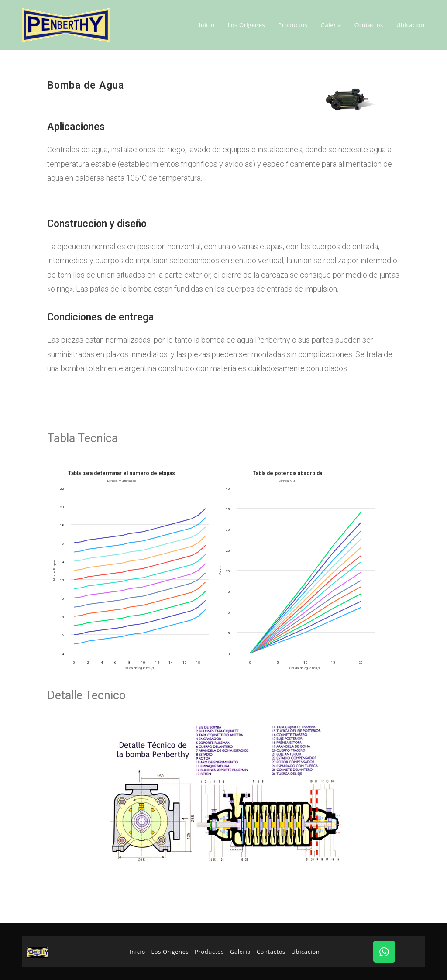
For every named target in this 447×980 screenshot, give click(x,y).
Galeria (240, 952)
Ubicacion (306, 952)
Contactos (271, 952)
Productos (209, 952)
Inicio (138, 952)
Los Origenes (170, 952)
